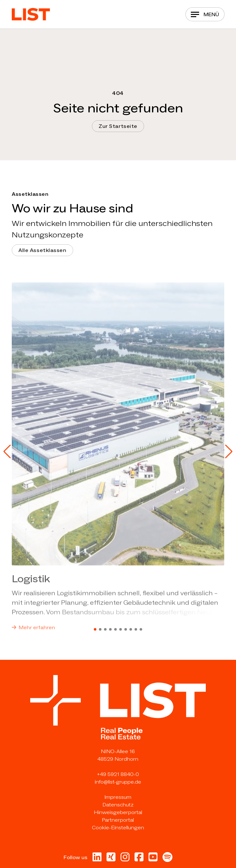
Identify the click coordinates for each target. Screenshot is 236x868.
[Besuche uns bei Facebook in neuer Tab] (139, 859)
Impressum (118, 797)
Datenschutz (118, 805)
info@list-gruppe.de (118, 782)
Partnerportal (118, 820)
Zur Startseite (118, 126)
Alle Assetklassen (42, 250)
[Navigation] (205, 14)
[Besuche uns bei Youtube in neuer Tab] (153, 859)
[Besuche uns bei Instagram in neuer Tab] (125, 859)
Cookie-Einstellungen (118, 828)
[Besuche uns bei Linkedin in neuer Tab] (97, 859)
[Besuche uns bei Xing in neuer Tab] (111, 859)
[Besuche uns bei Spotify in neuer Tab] (167, 859)
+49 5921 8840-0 (118, 774)
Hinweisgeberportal (118, 812)
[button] (7, 452)
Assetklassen (30, 194)
